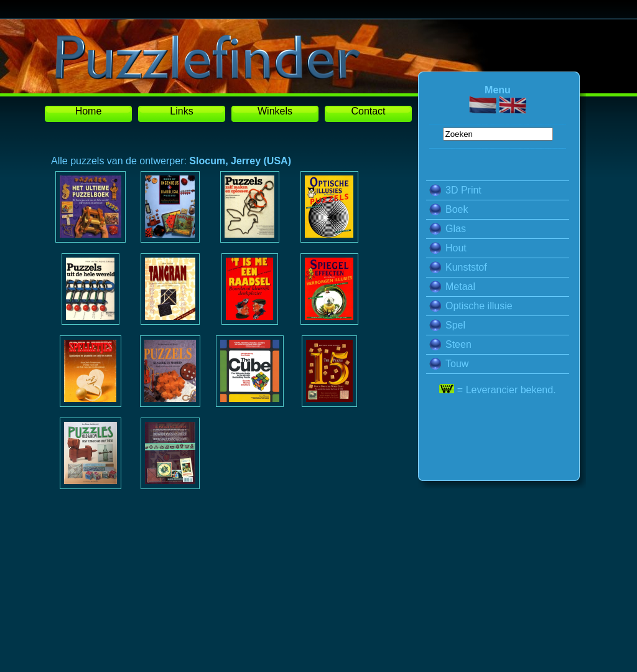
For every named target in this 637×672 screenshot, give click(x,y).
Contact (368, 111)
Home (89, 111)
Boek (449, 209)
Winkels (275, 111)
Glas (448, 229)
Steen (450, 344)
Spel (447, 325)
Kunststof (458, 267)
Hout (448, 248)
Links (181, 111)
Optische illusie (471, 306)
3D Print (455, 190)
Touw (449, 364)
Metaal (452, 287)
